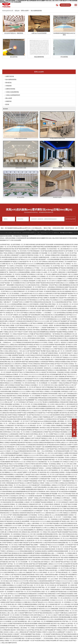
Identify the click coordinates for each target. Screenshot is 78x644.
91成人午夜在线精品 (10, 338)
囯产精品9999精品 (27, 317)
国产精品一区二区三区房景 (52, 358)
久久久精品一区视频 (30, 407)
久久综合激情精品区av (41, 341)
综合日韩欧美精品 (27, 447)
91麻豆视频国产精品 (28, 545)
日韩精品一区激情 (31, 549)
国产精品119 (37, 387)
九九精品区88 (9, 381)
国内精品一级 (13, 511)
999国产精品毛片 (42, 287)
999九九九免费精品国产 (59, 632)
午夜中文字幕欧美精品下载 (49, 387)
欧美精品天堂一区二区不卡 (13, 313)
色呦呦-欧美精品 (36, 349)
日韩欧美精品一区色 (46, 285)
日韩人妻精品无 (23, 532)
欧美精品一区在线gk (65, 473)
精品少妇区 (55, 262)
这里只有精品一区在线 (26, 571)
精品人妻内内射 (32, 532)
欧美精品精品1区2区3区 (11, 347)
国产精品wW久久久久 (41, 602)
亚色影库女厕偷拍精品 (9, 619)
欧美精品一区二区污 (40, 524)
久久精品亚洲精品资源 (60, 302)
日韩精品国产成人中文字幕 (23, 494)
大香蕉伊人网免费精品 (56, 426)
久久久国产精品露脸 (48, 630)
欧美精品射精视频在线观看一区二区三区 (65, 551)
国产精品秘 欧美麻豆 (58, 336)
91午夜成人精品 (61, 387)
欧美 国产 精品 (22, 347)
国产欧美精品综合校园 (39, 370)
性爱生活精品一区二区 (56, 598)
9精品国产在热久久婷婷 (32, 475)
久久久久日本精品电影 (29, 517)
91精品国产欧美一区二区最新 (70, 583)
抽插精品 (53, 592)
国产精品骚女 (58, 309)
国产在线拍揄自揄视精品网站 (31, 428)
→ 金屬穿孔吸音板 (9, 77)
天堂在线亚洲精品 (45, 485)
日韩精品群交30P (33, 505)
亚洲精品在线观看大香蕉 (23, 419)
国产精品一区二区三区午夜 (51, 507)
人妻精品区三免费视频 (69, 470)
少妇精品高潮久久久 (43, 626)
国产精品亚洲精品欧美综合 (70, 309)
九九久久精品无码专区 (71, 539)
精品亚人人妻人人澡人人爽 (9, 613)
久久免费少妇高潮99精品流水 (10, 260)
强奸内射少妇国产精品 (29, 564)
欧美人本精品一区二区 (48, 309)
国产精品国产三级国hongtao (30, 526)
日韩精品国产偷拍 (21, 368)
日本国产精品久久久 (63, 528)
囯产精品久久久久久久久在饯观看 (55, 545)
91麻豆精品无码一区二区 (57, 355)
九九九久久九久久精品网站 (65, 607)
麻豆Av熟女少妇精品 (9, 268)
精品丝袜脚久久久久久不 (13, 336)
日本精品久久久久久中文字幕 (20, 581)
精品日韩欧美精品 (9, 573)
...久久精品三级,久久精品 (56, 258)
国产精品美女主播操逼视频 (66, 268)
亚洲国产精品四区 (23, 558)
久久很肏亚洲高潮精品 (6, 492)
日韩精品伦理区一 (68, 500)
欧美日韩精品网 (27, 321)
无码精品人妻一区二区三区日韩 (68, 490)
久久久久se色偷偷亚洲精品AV (25, 511)
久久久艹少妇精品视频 (61, 328)
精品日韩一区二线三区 (26, 424)
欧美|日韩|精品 (15, 281)
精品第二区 (54, 549)
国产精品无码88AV (65, 260)
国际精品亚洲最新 (34, 362)
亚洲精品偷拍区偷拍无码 (25, 451)
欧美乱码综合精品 (20, 289)
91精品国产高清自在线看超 (59, 477)
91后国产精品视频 (8, 456)
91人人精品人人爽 (29, 524)
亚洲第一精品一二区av (38, 451)
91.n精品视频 (51, 298)
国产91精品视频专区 (71, 575)
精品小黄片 (9, 562)
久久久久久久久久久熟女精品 (36, 375)
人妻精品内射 (61, 272)
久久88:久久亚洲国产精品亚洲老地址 (12, 624)
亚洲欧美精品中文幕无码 (25, 330)
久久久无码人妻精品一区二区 (44, 573)
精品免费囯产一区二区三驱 (55, 306)
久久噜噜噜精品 (18, 381)
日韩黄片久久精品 (47, 632)
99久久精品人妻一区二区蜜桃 (20, 441)
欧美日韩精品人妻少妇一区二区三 (40, 434)
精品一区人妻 (37, 309)
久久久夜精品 (58, 417)
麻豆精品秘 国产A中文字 (31, 379)
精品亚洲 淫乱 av (54, 379)
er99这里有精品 (67, 306)
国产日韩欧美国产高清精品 (34, 632)
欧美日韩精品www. (23, 611)
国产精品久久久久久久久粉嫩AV (49, 566)
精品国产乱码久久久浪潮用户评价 (23, 302)
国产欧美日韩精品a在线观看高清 (17, 560)
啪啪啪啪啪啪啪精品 (55, 289)
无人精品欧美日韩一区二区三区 (33, 541)
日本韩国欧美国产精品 (69, 426)
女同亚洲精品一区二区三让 (57, 626)
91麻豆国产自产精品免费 (40, 617)
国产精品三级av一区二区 (62, 266)
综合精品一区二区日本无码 (19, 251)
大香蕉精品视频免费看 (63, 628)
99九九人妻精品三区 (46, 515)
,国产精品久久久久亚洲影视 (26, 496)
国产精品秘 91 (38, 528)
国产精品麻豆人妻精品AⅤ (59, 424)
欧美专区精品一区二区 (34, 383)
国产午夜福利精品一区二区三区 (24, 328)
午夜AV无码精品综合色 (68, 534)
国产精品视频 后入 (9, 400)
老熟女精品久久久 (9, 364)
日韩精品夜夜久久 (12, 449)
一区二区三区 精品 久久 (62, 270)
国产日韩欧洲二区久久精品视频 (19, 315)
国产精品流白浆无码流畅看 (30, 624)
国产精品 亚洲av (45, 300)
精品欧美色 (26, 507)
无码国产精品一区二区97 (44, 453)
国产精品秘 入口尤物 (16, 262)
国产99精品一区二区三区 (7, 324)
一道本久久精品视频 (13, 536)
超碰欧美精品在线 (44, 258)
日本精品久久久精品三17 (69, 462)
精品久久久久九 (10, 639)
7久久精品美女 (30, 539)
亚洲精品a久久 (33, 275)
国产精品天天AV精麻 (71, 505)
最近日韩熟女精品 (61, 277)
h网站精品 (16, 628)
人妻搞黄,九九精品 (35, 272)
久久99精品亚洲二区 (10, 426)
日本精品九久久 (25, 534)
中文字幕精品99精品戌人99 (30, 372)
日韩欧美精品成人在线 (10, 568)
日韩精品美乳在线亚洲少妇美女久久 (27, 568)
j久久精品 (17, 324)
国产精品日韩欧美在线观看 (69, 634)
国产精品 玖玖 (34, 588)
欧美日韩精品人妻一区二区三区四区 (12, 481)
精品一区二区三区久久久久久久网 (24, 528)
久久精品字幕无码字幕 (49, 543)
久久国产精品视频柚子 (64, 519)
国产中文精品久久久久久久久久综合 (62, 581)
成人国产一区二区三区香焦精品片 (17, 402)
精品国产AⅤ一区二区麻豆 (25, 370)
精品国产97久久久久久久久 (20, 470)
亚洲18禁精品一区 (50, 451)
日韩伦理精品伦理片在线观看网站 (23, 487)
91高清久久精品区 (66, 400)
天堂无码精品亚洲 (63, 449)
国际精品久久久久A (63, 411)
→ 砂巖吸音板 (8, 102)
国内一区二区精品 (42, 532)
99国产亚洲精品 (70, 536)
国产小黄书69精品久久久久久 (34, 266)
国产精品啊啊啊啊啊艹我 (30, 400)
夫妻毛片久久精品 (5, 311)
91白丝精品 (25, 390)
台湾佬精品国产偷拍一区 (46, 479)
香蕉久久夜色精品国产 (13, 255)
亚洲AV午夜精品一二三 (42, 338)
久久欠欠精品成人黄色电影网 (27, 281)
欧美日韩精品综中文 (20, 270)
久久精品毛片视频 (17, 543)
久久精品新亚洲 (32, 556)
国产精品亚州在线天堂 (20, 300)
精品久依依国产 (52, 341)
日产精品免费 (40, 607)
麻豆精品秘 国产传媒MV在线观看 (51, 390)
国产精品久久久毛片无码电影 (15, 464)
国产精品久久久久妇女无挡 (41, 345)
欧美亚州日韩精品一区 (6, 398)
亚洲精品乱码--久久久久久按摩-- (13, 526)
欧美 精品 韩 (13, 249)
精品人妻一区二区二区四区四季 (63, 351)
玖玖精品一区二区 (39, 255)
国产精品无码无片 (55, 428)
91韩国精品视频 (33, 398)
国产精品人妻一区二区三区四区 (41, 590)
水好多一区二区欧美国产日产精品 (17, 596)
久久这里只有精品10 (30, 355)
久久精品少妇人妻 (62, 347)
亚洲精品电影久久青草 (54, 594)
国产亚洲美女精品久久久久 (61, 283)
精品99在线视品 (21, 449)
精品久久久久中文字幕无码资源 (42, 317)
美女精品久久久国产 (7, 487)
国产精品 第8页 (72, 609)
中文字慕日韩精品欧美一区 (35, 251)
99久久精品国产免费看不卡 (21, 473)
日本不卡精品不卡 (19, 332)
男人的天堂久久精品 (42, 517)
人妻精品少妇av (14, 345)
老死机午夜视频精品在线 (71, 558)
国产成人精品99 (15, 311)
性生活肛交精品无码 (12, 330)
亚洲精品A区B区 (55, 255)
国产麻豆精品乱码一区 (17, 360)
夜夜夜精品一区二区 (57, 568)
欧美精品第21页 (55, 509)
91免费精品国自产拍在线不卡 (60, 468)
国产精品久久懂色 (57, 285)
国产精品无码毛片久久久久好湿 (33, 458)
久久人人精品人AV (20, 573)
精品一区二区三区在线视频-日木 (53, 462)
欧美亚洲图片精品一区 (21, 639)
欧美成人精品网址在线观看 (68, 390)
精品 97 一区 (10, 302)
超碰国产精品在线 (69, 287)
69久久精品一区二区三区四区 (21, 432)
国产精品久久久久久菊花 (10, 292)
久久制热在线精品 (54, 473)
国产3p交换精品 (37, 551)
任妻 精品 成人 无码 (44, 289)
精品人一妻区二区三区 (17, 428)
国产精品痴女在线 (61, 592)
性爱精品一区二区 (71, 264)
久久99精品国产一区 (40, 511)
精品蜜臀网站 (20, 524)
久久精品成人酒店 (48, 530)
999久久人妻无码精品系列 (68, 404)
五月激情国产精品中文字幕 (45, 336)
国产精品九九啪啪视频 (37, 324)
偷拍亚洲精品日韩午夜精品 (26, 345)
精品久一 (69, 498)
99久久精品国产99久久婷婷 (63, 298)
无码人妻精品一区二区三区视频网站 (13, 517)
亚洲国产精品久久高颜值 (44, 568)
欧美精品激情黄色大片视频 (55, 398)
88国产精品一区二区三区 (55, 460)
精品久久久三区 (26, 485)
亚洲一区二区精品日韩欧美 (46, 505)
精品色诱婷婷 (56, 415)
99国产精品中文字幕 (15, 411)
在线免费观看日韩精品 (51, 447)
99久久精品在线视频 (63, 341)
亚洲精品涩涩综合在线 (39, 302)
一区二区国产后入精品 (34, 470)
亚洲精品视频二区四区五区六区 (59, 609)
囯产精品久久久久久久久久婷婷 (41, 321)
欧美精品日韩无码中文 (59, 251)
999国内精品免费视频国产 (13, 453)
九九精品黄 (11, 528)
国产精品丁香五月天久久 (68, 375)
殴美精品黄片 (9, 300)
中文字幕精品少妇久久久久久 (28, 453)
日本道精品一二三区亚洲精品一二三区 (46, 313)
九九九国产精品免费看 (18, 622)
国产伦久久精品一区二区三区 (33, 585)
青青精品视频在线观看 (26, 551)
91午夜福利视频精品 (64, 566)
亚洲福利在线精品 (44, 583)
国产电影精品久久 (44, 438)
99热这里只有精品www (6, 375)
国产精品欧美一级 (65, 275)
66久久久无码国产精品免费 (60, 396)
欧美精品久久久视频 (21, 602)
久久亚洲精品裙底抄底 (36, 432)
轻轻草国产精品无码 (51, 628)
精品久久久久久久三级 (38, 377)
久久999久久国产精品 (32, 358)
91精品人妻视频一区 (11, 326)
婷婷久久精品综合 (51, 492)
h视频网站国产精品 (50, 496)
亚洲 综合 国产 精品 (58, 558)
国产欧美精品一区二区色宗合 (12, 275)
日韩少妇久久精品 (53, 602)
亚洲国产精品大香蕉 (46, 304)
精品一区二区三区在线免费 (20, 562)
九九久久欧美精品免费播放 (51, 268)
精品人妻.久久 (45, 470)
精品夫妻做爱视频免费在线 (20, 492)
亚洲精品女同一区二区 (23, 292)
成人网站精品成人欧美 (65, 368)
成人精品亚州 (26, 294)
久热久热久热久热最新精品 (64, 292)
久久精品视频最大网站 (9, 524)
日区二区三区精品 (32, 404)
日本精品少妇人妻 (31, 368)
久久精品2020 (63, 524)
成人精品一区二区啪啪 (70, 456)
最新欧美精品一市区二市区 (67, 370)
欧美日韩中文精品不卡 (67, 353)
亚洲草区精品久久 (8, 432)
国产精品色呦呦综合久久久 (23, 296)
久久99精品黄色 (6, 630)
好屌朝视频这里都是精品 (49, 436)
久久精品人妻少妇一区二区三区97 (45, 281)
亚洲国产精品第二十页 (68, 319)
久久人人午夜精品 (67, 279)
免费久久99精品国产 (10, 321)
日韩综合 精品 (33, 581)
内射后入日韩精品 (17, 396)
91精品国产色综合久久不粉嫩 (25, 334)
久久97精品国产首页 (70, 545)
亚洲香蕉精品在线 (50, 409)
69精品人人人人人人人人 (36, 326)
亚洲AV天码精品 (12, 415)
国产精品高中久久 (34, 611)
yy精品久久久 (64, 443)
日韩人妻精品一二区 (53, 330)
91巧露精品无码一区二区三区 (25, 387)
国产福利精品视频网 (42, 564)
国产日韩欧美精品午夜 (33, 577)
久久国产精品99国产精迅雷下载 (34, 351)
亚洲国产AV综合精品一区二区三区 (62, 253)
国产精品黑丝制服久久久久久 (12, 309)
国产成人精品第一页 (22, 409)
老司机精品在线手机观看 (62, 451)
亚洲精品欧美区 (32, 594)
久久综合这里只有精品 (49, 596)
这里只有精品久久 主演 (47, 562)
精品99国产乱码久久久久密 (66, 385)
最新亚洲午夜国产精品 (22, 362)
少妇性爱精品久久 (29, 268)
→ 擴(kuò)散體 (8, 98)
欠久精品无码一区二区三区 (68, 304)
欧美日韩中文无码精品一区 (25, 617)
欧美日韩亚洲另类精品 (48, 458)
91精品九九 (33, 292)
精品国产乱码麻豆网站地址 (53, 634)
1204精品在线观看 (43, 400)
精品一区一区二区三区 (55, 438)
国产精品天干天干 (32, 536)
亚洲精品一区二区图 (15, 505)
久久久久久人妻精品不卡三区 (29, 336)
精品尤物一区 (50, 302)
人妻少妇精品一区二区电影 (27, 628)
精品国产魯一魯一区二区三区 (30, 262)
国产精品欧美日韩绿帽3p (25, 430)
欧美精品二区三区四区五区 (21, 394)
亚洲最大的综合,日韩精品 (36, 507)
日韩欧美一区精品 (44, 483)
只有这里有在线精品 (30, 547)
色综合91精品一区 (54, 249)
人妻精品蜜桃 (7, 598)
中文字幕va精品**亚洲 (69, 494)
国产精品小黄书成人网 (35, 630)
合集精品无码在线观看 (44, 624)
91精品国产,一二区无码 (41, 639)
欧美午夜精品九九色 (67, 615)
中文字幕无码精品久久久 (33, 300)
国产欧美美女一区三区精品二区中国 (36, 279)
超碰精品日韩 (13, 588)
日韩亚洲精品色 (60, 287)
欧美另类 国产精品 (17, 372)
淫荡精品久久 (66, 513)
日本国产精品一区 (42, 605)
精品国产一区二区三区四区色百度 (61, 588)
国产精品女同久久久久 (21, 519)
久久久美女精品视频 (30, 609)
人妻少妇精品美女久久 (66, 249)
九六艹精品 (41, 358)
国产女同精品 (54, 321)
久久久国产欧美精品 (11, 617)
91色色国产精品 (19, 385)
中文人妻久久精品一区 (31, 619)
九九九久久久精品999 (9, 445)
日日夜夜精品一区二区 (61, 366)
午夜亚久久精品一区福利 (42, 575)
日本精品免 (19, 321)
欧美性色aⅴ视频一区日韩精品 (57, 575)
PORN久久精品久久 (44, 456)
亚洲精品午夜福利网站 (11, 443)
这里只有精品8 (54, 430)
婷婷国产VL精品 (22, 413)
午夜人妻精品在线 (17, 317)
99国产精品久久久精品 (51, 411)
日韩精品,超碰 (71, 553)
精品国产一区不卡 (35, 494)
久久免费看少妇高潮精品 (7, 585)
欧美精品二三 (18, 294)
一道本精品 (47, 255)
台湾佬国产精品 (47, 432)
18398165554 (65, 5)
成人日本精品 (27, 462)
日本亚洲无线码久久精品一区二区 (41, 592)
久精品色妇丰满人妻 (16, 287)
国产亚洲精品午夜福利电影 (40, 553)
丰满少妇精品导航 (11, 419)
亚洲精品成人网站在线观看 (45, 536)
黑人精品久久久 (12, 409)
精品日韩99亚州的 (32, 298)
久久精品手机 (10, 270)
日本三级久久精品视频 (36, 534)
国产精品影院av (34, 483)
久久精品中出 (17, 366)
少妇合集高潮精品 (70, 434)
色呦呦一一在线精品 (39, 545)
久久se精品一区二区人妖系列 (49, 272)
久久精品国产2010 (72, 281)
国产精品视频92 (20, 619)
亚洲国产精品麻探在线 (23, 588)
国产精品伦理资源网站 (58, 611)
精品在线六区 (49, 315)
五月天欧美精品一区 (34, 515)
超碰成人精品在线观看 (53, 522)
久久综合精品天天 (13, 496)
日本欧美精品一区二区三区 (47, 475)
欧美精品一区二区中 (29, 341)
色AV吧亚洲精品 (61, 313)
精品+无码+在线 (58, 511)
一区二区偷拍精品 (52, 519)
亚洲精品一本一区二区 (12, 583)
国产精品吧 (58, 532)
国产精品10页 (15, 571)
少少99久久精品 (33, 441)
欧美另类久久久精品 (50, 560)
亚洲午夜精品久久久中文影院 (39, 343)
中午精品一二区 (39, 268)
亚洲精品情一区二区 (47, 383)
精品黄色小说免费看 (47, 551)
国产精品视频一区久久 (56, 494)
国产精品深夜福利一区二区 (29, 287)
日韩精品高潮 (63, 541)
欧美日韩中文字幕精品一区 (43, 464)
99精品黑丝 (67, 530)
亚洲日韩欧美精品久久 (54, 400)
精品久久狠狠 (4, 560)
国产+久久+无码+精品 (64, 605)
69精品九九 (64, 624)
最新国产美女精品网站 (34, 558)
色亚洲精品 (69, 313)
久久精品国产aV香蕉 (61, 281)
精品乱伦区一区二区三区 (13, 319)
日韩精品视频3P (72, 396)
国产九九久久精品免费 (36, 419)
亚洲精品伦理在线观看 (45, 443)
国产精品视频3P (63, 321)
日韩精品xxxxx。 (8, 343)
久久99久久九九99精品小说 (50, 528)
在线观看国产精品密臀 (18, 355)
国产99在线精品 (72, 321)
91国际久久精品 (30, 392)
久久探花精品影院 (31, 445)
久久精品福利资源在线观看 (44, 581)
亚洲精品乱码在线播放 (67, 594)
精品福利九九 (68, 336)
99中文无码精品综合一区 (43, 547)
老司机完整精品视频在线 (21, 556)
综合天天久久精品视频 (38, 462)
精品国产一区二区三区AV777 (23, 421)
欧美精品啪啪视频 (54, 260)
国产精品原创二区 (34, 473)
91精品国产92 (34, 296)
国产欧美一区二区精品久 (25, 417)
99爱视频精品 (50, 622)
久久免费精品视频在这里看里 (42, 264)
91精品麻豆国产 (36, 485)
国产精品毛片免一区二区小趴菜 (59, 547)
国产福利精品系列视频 (17, 466)
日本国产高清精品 (7, 543)
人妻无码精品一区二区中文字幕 (65, 421)
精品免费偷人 (18, 600)
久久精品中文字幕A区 (29, 464)
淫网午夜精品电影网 (21, 579)
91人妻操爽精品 (39, 530)
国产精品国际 (30, 449)
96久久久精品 (70, 639)
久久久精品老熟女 (14, 513)
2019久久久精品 (60, 409)
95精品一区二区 (56, 304)
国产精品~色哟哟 (43, 298)
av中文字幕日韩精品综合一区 (47, 498)
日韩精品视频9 (64, 255)
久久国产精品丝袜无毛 (15, 575)
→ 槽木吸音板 (8, 83)
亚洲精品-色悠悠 (72, 381)
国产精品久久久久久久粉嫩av (54, 279)
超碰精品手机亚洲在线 (28, 575)
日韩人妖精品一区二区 (48, 266)
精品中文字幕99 (56, 443)
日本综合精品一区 (20, 266)
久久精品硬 (55, 368)
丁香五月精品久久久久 (48, 349)
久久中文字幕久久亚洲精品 (57, 483)
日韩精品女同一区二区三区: (47, 366)
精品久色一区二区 (10, 264)
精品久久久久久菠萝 (23, 479)
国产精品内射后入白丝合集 (30, 443)
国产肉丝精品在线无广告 (30, 626)
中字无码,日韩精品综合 (34, 364)
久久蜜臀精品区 (60, 596)
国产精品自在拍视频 (23, 326)
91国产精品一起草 (66, 289)
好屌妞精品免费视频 (24, 272)
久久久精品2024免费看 (8, 277)
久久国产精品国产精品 (51, 449)
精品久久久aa (25, 630)
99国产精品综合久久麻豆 (61, 349)
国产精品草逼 (24, 319)
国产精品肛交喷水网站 (23, 249)
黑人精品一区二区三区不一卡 (56, 517)
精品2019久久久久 (44, 598)
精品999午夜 (69, 564)
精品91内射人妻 (44, 473)
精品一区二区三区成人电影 (61, 479)
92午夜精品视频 (56, 392)
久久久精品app (20, 468)
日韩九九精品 (51, 532)
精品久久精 (9, 581)
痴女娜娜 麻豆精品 (33, 519)
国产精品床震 (19, 400)
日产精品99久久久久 (46, 396)
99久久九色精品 (68, 619)
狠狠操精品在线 (72, 347)
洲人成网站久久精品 (18, 458)
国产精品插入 (62, 430)
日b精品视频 (35, 253)
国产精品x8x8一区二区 (58, 539)
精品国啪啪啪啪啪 (69, 300)
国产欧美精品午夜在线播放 (59, 432)
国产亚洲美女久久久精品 (52, 370)
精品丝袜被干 (4, 564)
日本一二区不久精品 (44, 426)
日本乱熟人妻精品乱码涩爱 (7, 494)
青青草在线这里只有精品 (47, 364)
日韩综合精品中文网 (47, 558)
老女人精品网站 (32, 277)
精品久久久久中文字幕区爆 (27, 306)
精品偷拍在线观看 (53, 481)
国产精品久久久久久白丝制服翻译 (66, 447)
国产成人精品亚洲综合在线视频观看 (66, 492)
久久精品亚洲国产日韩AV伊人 (50, 541)
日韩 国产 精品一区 (43, 481)
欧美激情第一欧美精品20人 (44, 368)
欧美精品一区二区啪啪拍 (9, 368)
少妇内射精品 (17, 534)
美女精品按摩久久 (66, 428)
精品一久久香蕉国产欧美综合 (62, 571)
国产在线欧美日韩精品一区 (53, 353)
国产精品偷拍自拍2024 (53, 445)
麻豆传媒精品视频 (60, 543)
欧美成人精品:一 (52, 407)
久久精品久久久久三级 (38, 411)
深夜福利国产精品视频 (55, 332)
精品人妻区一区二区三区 (12, 530)
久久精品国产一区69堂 (18, 634)
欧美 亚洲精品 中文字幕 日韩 (20, 566)
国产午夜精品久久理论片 (60, 630)
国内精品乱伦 (15, 553)
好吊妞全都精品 (10, 477)
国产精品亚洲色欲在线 (69, 511)
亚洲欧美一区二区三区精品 (20, 375)
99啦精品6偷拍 (45, 494)
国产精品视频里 (18, 456)
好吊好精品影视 (26, 343)
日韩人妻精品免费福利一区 (18, 549)
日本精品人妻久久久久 (62, 496)
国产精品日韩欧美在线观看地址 (42, 334)
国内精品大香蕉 (73, 411)
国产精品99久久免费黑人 (14, 436)
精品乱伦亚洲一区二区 (6, 458)
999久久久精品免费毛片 (25, 349)
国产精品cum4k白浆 (48, 571)
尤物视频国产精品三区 (21, 477)
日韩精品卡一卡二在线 (27, 309)
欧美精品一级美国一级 (49, 326)
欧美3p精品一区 (25, 436)
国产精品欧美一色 (32, 579)
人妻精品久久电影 (37, 417)
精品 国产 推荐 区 (41, 311)
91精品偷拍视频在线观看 (7, 541)
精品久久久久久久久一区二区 (60, 600)
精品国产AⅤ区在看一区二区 (17, 609)
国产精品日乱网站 (47, 251)
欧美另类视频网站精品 (43, 332)
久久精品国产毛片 (71, 277)
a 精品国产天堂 (69, 626)
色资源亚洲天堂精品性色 (26, 513)
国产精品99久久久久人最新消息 (42, 513)
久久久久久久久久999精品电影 (30, 600)
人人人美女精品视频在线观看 (60, 515)
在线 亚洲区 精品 (13, 558)
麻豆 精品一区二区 (43, 275)
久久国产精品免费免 (24, 583)
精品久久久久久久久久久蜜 (44, 415)
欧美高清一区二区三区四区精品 (13, 390)
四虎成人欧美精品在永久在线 (68, 415)
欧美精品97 (65, 502)
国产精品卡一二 (37, 328)
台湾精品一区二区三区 (20, 577)
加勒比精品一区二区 (63, 407)
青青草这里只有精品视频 (43, 355)
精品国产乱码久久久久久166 (23, 377)
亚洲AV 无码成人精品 (30, 332)
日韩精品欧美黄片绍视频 (66, 402)
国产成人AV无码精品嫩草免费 (53, 375)
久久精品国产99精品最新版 (29, 481)
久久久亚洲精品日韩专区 (50, 419)
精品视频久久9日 (22, 498)
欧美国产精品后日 (10, 602)
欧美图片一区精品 (58, 383)
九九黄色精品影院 (13, 434)
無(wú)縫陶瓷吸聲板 (36, 11)
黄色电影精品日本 (41, 445)
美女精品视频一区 (39, 496)
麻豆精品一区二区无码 (59, 536)
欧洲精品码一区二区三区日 (54, 502)
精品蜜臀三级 (57, 413)
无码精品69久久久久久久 (18, 392)
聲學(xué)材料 (25, 11)
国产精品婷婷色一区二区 (56, 470)
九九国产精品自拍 (59, 475)
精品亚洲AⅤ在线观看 (34, 566)
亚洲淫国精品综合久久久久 (54, 319)
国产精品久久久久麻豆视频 (31, 466)
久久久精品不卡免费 (58, 613)
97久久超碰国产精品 (43, 441)
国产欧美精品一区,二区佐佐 (15, 626)
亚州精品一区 (20, 338)
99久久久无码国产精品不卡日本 (35, 560)
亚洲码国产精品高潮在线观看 (57, 345)
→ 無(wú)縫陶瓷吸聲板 (10, 80)
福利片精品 (8, 500)
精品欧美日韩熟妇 (51, 292)
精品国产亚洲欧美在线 (48, 328)
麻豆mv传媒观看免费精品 (52, 402)
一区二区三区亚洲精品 (21, 277)
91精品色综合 (13, 413)
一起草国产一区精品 (33, 498)
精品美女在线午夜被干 (26, 500)
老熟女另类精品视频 (68, 398)
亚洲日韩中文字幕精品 (21, 364)
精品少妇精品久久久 (19, 379)
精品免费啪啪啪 (59, 619)
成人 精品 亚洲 (66, 438)
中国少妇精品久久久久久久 (55, 500)
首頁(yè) (17, 11)
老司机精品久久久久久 (13, 551)
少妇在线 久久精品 (8, 632)
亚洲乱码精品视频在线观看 (20, 515)
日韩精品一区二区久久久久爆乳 (13, 641)
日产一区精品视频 (64, 481)
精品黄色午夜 (58, 622)
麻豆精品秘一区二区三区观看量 (31, 396)
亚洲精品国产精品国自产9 (68, 294)
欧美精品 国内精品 (18, 341)
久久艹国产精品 (57, 573)
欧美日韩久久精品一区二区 (58, 264)
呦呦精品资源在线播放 (31, 605)
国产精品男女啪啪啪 (30, 468)
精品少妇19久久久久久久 (39, 522)
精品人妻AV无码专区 (53, 617)
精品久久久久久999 (57, 513)
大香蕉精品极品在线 (11, 483)
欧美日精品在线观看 (11, 479)
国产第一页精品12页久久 (11, 272)
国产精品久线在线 (7, 634)
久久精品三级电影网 (59, 377)
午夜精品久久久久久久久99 (31, 456)
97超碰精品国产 (22, 415)
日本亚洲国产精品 (42, 594)
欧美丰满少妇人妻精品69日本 (54, 526)
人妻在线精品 (51, 287)
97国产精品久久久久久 (23, 426)
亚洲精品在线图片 (44, 381)
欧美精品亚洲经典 (64, 379)
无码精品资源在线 (9, 353)
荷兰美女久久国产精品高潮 (28, 283)
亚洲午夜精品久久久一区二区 (42, 615)
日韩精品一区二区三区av (15, 485)
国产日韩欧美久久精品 (45, 262)
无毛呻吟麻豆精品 (32, 477)
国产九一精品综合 (61, 343)
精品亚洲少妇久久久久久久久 (28, 311)
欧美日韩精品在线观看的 (7, 475)
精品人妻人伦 (12, 362)
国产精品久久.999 (14, 424)
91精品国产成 (25, 275)
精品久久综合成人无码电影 (33, 270)
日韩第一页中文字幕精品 (61, 579)
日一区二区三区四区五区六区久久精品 (47, 385)
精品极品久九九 (43, 519)
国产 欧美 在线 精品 (21, 298)
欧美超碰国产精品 (67, 532)
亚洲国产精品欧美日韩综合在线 (44, 283)
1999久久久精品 (8, 470)
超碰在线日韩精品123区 (62, 326)
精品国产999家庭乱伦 (68, 417)
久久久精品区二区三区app (10, 451)
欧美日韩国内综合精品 (17, 598)
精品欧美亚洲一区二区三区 (40, 637)
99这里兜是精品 (34, 583)
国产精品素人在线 (64, 522)
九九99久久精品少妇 (55, 404)
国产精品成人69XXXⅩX (46, 577)
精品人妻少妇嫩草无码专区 (9, 643)
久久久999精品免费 (12, 370)
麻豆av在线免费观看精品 (44, 556)
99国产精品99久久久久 (17, 462)
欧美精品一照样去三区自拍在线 (57, 639)
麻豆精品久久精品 (45, 428)
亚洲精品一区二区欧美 (19, 539)
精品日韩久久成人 (54, 490)
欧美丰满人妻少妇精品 (68, 413)
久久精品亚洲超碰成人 (45, 611)
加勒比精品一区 (34, 426)
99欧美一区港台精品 (70, 355)
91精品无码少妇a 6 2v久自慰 (23, 285)
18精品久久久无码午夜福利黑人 (31, 304)
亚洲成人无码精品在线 (32, 289)
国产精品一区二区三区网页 (15, 564)
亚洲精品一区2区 (13, 611)
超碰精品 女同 (15, 500)
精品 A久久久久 (34, 294)
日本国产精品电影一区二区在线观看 (10, 283)
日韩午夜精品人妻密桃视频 (40, 330)
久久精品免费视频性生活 (60, 315)
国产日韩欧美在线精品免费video (9, 349)
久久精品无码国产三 (20, 475)
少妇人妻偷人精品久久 (53, 487)
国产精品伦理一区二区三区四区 (10, 615)
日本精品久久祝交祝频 (30, 385)
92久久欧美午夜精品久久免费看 (60, 453)
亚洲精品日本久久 (26, 411)
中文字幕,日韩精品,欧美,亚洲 (57, 441)
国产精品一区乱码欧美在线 (31, 598)
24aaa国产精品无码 (12, 417)
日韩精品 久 (48, 392)
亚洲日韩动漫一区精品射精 (56, 372)
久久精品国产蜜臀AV (23, 613)
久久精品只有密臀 (44, 379)
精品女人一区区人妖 (19, 351)
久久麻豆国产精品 (59, 562)
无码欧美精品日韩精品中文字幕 (58, 338)
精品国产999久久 (31, 607)
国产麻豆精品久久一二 (71, 377)
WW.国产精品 (35, 260)
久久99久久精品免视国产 (57, 456)
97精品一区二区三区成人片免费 (13, 545)
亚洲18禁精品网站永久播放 (40, 500)
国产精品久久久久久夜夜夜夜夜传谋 (18, 594)
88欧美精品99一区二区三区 (14, 447)
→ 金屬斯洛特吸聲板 (10, 89)
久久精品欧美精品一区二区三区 (35, 347)
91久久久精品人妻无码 (58, 296)
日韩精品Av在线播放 (60, 362)
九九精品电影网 (27, 637)
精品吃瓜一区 (42, 526)
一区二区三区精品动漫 (34, 562)
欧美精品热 (5, 509)
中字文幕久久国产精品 (69, 568)
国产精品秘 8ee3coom (37, 421)
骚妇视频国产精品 (30, 634)
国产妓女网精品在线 (36, 543)
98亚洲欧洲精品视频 (64, 617)
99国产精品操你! (27, 590)
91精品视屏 (11, 328)
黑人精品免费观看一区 (26, 522)
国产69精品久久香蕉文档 (28, 313)
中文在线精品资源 (8, 394)
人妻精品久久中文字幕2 (57, 485)
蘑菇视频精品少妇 (68, 285)
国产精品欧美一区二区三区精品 (64, 560)
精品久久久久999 (44, 294)
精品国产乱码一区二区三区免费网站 (42, 424)
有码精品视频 (8, 404)
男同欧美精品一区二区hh (21, 383)
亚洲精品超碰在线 (5, 507)
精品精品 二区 (63, 262)
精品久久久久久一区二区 (7, 577)
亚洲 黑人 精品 (57, 534)
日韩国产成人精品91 (24, 434)
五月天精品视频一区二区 (45, 253)
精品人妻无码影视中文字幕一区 (17, 509)
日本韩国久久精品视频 (70, 372)
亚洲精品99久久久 (25, 324)
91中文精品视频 (7, 566)
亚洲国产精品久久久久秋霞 (57, 434)
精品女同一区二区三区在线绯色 (9, 460)
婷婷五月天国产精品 (55, 294)
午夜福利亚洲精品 (39, 449)
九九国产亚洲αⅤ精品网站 (40, 487)
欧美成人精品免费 (7, 396)
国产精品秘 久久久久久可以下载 (36, 402)
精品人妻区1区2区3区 (57, 317)
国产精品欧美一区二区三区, (22, 353)
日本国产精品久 (39, 392)
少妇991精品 (64, 392)
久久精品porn (73, 458)
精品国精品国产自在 (17, 637)
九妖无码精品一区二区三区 (20, 404)
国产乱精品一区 (41, 292)
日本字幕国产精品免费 (52, 524)
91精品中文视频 (9, 366)
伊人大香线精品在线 (34, 394)
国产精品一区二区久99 (66, 487)
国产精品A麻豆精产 (10, 579)
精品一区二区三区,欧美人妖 (49, 585)
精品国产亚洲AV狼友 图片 (69, 360)
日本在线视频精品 (40, 628)
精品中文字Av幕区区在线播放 (37, 409)
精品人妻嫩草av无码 (54, 275)
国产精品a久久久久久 (24, 260)
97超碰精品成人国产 (48, 417)
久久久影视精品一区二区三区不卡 (46, 277)
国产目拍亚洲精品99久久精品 (36, 315)
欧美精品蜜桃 (30, 490)
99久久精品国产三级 (38, 447)
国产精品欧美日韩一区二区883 (66, 585)
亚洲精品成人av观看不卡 (67, 445)
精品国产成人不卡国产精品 (46, 413)
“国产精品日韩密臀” (5, 360)
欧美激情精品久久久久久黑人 (46, 619)
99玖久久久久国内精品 (35, 390)
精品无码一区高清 (63, 549)
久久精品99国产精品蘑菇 (41, 460)
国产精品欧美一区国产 (9, 468)
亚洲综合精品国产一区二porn (45, 579)
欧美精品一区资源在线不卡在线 (43, 539)
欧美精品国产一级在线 (51, 347)
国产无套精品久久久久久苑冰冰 (69, 358)
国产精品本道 (23, 536)
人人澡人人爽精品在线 (20, 632)
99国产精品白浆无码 (12, 430)
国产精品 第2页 (19, 268)
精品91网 (20, 443)
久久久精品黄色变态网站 (45, 477)
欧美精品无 (25, 505)
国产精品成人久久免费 (23, 483)
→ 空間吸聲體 (8, 86)
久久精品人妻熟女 (8, 351)
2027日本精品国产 (49, 324)
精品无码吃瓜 (21, 279)
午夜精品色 (3, 417)
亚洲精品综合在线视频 (50, 421)
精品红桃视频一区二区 (62, 436)
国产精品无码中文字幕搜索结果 (37, 492)
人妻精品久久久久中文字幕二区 (56, 564)
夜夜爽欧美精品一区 (43, 404)
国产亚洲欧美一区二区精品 (9, 334)
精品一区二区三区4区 (16, 507)
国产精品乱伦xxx (54, 466)
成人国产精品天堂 (32, 415)
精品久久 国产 (62, 394)
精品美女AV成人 (36, 285)
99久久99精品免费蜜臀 (26, 553)
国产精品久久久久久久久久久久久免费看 (13, 438)
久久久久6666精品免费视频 (14, 304)
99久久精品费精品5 (66, 334)
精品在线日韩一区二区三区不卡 (37, 319)
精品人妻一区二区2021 (6, 379)
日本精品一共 (52, 343)
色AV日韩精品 (8, 341)
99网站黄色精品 (42, 398)
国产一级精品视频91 (9, 285)
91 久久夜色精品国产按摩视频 (16, 547)
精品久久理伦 (31, 602)
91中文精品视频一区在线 (62, 458)
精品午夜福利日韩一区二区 (41, 490)
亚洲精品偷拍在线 (68, 526)
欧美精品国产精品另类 (9, 298)
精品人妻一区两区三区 (18, 605)
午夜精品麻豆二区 (20, 358)
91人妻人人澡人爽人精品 (48, 270)
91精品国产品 (26, 543)
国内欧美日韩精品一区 (45, 296)
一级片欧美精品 (56, 334)
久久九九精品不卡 (19, 585)
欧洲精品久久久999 (61, 498)
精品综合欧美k (7, 502)
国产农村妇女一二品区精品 (44, 468)
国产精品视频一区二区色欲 (38, 353)
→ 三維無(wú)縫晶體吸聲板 (11, 92)
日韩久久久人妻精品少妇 (19, 607)
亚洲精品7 (6, 411)
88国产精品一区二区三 (44, 588)
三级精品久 (63, 381)
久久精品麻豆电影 (53, 605)
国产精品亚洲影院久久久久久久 (24, 264)
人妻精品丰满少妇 (27, 366)
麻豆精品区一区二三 (67, 573)
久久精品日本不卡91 (35, 249)
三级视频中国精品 (19, 541)
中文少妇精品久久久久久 (57, 300)
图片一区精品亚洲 (56, 360)
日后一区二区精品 (58, 577)
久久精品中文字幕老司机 (26, 255)
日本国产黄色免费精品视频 (64, 637)
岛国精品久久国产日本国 (32, 438)
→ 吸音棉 (6, 105)
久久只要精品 (69, 556)
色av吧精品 (66, 383)
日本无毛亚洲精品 (12, 498)
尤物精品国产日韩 (30, 573)
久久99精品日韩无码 (12, 532)
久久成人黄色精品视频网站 (26, 530)
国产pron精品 (9, 628)
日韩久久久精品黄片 (33, 258)
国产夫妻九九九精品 (62, 641)
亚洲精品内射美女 (20, 445)
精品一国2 (27, 622)
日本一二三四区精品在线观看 (26, 460)
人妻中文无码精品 (9, 385)
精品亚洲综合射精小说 (8, 258)
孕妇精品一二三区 (41, 634)
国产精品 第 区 (49, 377)
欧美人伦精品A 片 (44, 466)
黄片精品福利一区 (27, 641)
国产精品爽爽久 (63, 507)
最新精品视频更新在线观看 (23, 253)
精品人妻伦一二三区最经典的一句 (57, 553)
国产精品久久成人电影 (70, 562)
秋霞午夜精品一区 (9, 421)
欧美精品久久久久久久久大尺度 (55, 311)
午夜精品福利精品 (55, 590)
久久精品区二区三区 (29, 502)
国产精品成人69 (6, 466)
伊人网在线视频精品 (42, 407)
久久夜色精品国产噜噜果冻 (46, 362)
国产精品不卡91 (59, 364)
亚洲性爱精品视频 (48, 534)
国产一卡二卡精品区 (36, 436)
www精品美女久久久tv (69, 598)
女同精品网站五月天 (32, 413)
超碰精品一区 (45, 249)
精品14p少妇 (31, 639)
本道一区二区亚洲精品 (64, 602)
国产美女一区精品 (37, 571)
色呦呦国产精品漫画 (41, 502)
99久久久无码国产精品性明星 (31, 381)
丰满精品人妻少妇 (8, 332)
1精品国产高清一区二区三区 (23, 592)
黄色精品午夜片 (52, 637)
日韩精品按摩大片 (9, 519)
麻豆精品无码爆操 (12, 387)
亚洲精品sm (35, 366)
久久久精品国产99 (43, 372)
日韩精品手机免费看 (51, 641)
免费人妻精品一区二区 (51, 607)
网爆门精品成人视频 (48, 351)
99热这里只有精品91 (55, 583)
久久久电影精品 (17, 343)
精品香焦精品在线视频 (44, 509)
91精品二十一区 (7, 607)
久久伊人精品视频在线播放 (62, 324)
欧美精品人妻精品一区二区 (58, 464)
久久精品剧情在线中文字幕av (34, 596)
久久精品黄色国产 (34, 479)
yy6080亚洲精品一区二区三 (20, 398)
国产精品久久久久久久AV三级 (41, 430)
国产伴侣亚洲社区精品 (39, 641)
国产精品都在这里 (62, 419)
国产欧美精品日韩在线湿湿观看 (49, 394)
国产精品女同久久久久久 (43, 609)
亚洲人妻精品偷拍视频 (41, 306)
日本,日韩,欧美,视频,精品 (44, 360)
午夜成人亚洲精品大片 (9, 253)
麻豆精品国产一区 (44, 260)
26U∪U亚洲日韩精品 (30, 338)
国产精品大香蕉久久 (18, 407)
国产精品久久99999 (32, 509)
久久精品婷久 (70, 343)
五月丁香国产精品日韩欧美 (67, 509)
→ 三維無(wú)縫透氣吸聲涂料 (12, 95)
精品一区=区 (67, 317)
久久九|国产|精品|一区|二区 (38, 622)
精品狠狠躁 (74, 473)
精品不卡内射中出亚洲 (21, 258)
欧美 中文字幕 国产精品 (36, 613)
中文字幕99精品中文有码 (26, 615)
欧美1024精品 (4, 611)
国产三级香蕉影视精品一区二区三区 (12, 590)
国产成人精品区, (58, 530)
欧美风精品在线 (47, 613)
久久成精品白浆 (4, 413)
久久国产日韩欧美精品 (67, 590)
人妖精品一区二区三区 (30, 360)
